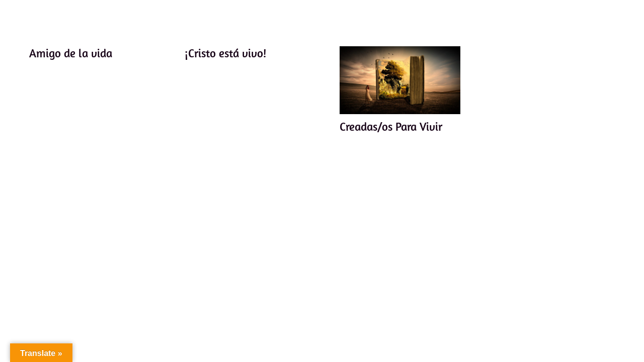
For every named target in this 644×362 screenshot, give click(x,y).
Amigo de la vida (71, 53)
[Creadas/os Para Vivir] (400, 80)
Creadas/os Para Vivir (391, 126)
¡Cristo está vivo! (225, 53)
